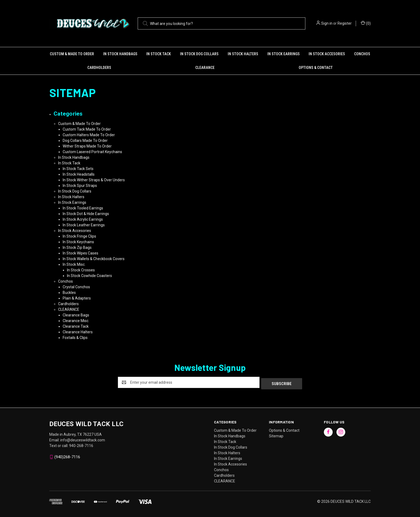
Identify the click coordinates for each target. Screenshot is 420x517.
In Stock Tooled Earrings (83, 208)
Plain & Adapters (77, 298)
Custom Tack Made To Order (87, 129)
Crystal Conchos (76, 287)
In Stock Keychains (78, 242)
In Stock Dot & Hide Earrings (86, 214)
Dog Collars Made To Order (85, 141)
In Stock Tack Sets (78, 169)
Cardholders (99, 68)
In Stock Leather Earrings (84, 225)
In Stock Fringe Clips (79, 236)
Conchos (362, 54)
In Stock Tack (159, 54)
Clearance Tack (76, 326)
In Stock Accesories (327, 54)
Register (345, 23)
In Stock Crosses (81, 270)
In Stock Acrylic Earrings (83, 219)
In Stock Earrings (284, 54)
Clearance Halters (78, 332)
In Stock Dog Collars (199, 54)
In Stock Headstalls (79, 174)
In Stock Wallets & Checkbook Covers (94, 259)
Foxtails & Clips (75, 338)
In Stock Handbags (120, 54)
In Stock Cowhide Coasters (89, 276)
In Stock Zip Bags (77, 248)
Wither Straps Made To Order (87, 146)
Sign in (327, 23)
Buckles (69, 293)
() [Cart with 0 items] (366, 23)
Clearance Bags (76, 315)
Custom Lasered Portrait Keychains (92, 152)
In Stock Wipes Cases (80, 253)
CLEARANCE (205, 68)
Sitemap (276, 435)
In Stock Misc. (74, 264)
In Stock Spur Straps (80, 186)
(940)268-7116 (67, 456)
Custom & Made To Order (72, 54)
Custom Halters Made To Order (89, 135)
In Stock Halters (243, 54)
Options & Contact (316, 68)
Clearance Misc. (76, 321)
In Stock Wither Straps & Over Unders (94, 180)
